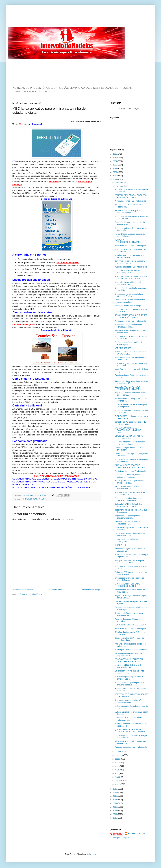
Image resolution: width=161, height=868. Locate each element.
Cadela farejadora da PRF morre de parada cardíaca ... (129, 639)
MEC (43, 499)
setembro (119, 755)
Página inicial (57, 590)
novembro (119, 186)
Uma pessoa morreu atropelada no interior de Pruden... (129, 295)
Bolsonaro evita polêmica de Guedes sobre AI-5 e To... (130, 493)
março (118, 777)
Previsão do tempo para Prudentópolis (130, 201)
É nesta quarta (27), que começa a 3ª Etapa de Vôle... (130, 550)
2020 (115, 176)
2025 (115, 158)
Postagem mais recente (23, 590)
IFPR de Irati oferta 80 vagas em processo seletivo (128, 212)
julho (117, 763)
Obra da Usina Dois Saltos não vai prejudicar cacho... (129, 437)
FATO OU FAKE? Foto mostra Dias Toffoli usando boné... (129, 488)
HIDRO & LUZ (120, 545)
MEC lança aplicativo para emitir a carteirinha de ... (129, 678)
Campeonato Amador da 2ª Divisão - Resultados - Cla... (130, 534)
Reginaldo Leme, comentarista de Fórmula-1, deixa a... (128, 326)
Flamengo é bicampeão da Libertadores (131, 650)
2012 (115, 811)
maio (117, 770)
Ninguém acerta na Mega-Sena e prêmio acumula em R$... (131, 382)
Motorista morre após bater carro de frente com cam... (129, 256)
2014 (115, 803)
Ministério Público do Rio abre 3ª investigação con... (128, 666)
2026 (115, 154)
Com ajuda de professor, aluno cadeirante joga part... (127, 476)
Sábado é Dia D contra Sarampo (128, 306)
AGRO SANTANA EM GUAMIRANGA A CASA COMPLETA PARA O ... (131, 277)
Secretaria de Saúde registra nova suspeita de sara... (129, 614)
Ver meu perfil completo (120, 838)
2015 (115, 800)
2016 (115, 796)
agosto (118, 759)
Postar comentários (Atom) (31, 594)
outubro (118, 752)
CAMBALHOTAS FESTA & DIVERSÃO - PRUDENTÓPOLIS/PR (131, 196)
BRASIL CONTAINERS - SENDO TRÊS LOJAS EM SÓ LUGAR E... (131, 316)
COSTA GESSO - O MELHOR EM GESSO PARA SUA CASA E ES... (130, 660)
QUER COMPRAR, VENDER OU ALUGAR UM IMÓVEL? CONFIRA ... (131, 731)
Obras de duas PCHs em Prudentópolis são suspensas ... (131, 406)
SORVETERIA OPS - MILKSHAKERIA (130, 625)
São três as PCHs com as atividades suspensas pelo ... (130, 301)
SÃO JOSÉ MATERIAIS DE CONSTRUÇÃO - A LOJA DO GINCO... (128, 430)
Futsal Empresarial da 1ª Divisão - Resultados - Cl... (129, 523)
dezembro (119, 183)
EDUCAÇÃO (35, 499)
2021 (115, 172)
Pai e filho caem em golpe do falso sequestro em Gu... (129, 654)
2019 (115, 179)
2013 (115, 807)
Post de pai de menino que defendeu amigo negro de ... (130, 482)
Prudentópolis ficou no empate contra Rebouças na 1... (130, 223)
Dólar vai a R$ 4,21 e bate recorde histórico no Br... (129, 719)
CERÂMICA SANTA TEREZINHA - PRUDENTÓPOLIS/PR (129, 505)
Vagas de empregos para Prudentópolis (131, 267)
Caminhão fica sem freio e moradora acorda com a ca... (130, 262)
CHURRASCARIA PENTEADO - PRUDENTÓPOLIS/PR (128, 585)
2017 (115, 792)
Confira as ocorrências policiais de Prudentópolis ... (129, 343)
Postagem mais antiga (91, 590)
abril (117, 773)
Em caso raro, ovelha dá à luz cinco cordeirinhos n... (129, 672)
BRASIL (26, 499)
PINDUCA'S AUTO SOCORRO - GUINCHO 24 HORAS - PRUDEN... (131, 466)
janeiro (118, 784)
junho (118, 766)
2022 (115, 169)
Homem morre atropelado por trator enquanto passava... (129, 684)
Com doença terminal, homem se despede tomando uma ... (128, 499)
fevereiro (119, 781)
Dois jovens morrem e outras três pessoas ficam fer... (128, 701)
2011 (115, 814)
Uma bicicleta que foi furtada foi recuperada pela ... (128, 283)
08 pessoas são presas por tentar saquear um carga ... (128, 517)
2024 (115, 161)
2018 (115, 789)
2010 (115, 818)
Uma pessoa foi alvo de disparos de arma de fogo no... (129, 579)
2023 (115, 165)
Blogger (93, 854)
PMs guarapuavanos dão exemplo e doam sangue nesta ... (129, 562)
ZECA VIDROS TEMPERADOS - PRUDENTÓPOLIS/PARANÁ (128, 388)
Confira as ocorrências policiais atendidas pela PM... (127, 272)
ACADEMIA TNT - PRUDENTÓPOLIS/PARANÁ (128, 241)
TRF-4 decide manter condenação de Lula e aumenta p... (130, 443)
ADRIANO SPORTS (123, 348)
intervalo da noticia (30, 495)
